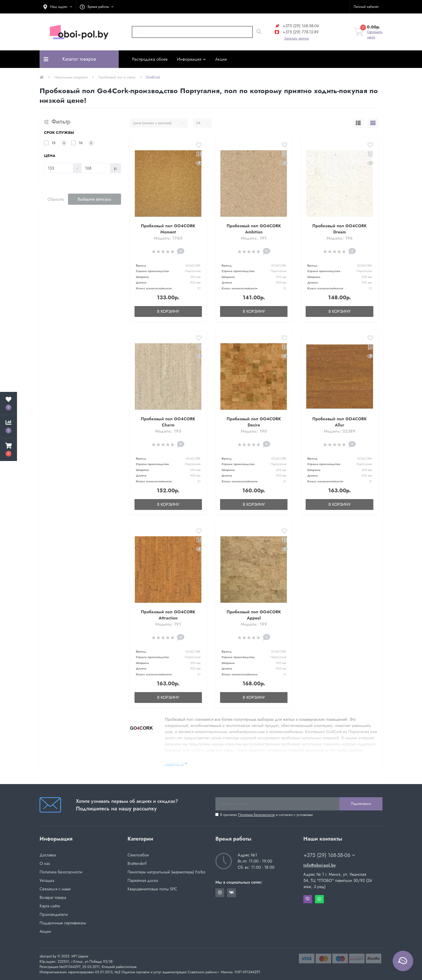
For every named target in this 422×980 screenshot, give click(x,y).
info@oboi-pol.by (320, 865)
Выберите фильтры (94, 199)
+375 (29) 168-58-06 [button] (329, 855)
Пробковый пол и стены (117, 77)
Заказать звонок (297, 38)
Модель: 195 (168, 431)
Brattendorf (137, 863)
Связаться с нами (55, 889)
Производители (54, 914)
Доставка (48, 855)
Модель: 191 (168, 624)
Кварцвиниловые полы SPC (152, 889)
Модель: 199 (254, 624)
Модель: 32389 (340, 431)
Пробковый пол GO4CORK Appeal (254, 615)
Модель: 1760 (168, 238)
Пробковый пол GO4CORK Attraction (168, 615)
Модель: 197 (254, 238)
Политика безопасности (257, 815)
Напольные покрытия (71, 77)
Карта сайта (50, 906)
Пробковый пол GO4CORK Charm (168, 422)
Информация (192, 59)
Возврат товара (53, 897)
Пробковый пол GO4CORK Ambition (254, 229)
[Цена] (59, 168)
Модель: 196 (340, 238)
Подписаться (361, 804)
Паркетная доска (143, 880)
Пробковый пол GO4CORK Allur (340, 422)
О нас (45, 863)
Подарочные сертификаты (63, 923)
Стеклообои (138, 855)
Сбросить (56, 199)
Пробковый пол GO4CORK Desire (254, 422)
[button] (58, 7)
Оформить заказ (375, 35)
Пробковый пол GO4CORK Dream (340, 229)
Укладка (47, 880)
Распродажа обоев (150, 59)
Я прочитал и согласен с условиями (266, 815)
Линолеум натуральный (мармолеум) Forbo (166, 872)
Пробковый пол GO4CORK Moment (168, 229)
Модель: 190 (254, 431)
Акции (221, 59)
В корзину (168, 311)
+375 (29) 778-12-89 (296, 32)
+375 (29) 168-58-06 (297, 26)
